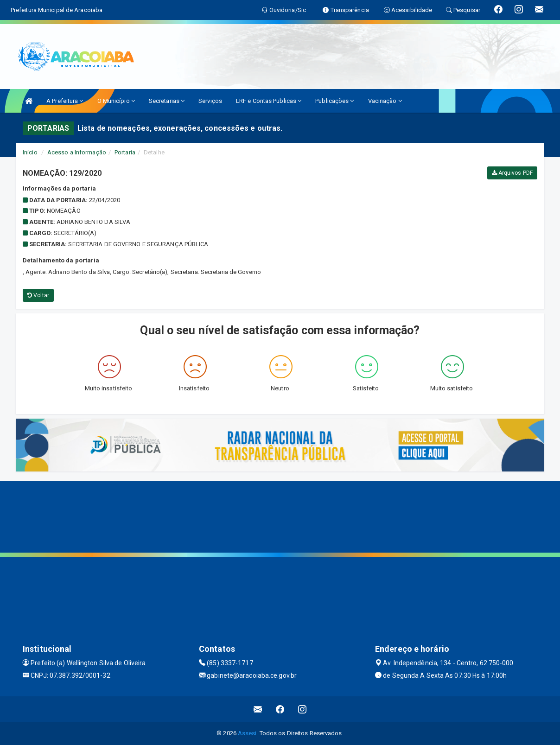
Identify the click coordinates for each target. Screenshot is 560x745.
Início (30, 152)
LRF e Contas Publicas (269, 101)
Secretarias (167, 101)
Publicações (334, 101)
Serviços (210, 101)
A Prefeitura (65, 101)
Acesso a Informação (77, 152)
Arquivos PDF (512, 173)
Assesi (247, 733)
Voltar (38, 295)
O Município (116, 101)
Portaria (125, 152)
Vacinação (385, 101)
